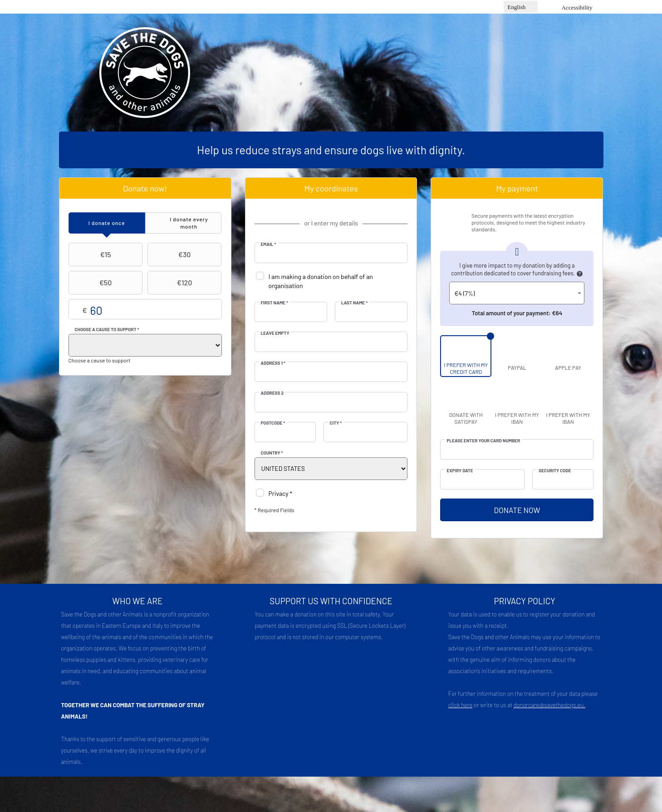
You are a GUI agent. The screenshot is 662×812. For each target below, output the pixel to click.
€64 (557, 313)
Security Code (555, 470)
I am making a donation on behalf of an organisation (321, 281)
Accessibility (577, 7)
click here (460, 705)
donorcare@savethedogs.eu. (549, 705)
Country (272, 453)
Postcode (273, 423)
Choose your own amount (145, 310)
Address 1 (273, 363)
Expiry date (460, 470)
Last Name (354, 303)
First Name (275, 303)
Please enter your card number (483, 440)
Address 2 (272, 393)
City (336, 423)
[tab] (107, 223)
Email (269, 244)
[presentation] (107, 223)
